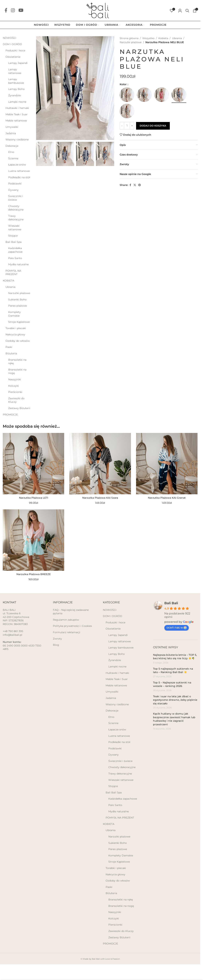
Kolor (123, 84)
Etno (11, 152)
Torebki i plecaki (16, 328)
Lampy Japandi (18, 63)
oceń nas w (177, 627)
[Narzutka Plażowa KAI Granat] (167, 464)
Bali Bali (171, 603)
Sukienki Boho (17, 299)
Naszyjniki (15, 379)
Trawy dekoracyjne (16, 218)
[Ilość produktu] (127, 126)
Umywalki (12, 127)
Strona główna (129, 38)
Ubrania (10, 287)
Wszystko (148, 38)
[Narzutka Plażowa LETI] (33, 464)
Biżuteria (11, 353)
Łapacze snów (17, 165)
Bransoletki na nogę (17, 371)
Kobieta (163, 38)
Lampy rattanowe (15, 71)
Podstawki (15, 184)
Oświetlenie (13, 57)
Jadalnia (11, 133)
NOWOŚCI (9, 38)
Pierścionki (15, 392)
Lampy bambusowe (16, 81)
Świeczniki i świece (16, 198)
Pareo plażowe (18, 306)
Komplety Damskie (14, 314)
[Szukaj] (187, 11)
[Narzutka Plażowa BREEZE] (33, 540)
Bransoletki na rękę (17, 362)
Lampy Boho (16, 89)
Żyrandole (14, 95)
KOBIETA (8, 281)
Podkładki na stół (19, 177)
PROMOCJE (10, 415)
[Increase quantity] (132, 126)
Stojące (13, 236)
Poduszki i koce (15, 50)
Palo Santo (15, 258)
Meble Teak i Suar (17, 114)
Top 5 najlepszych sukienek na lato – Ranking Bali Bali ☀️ (173, 671)
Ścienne (13, 158)
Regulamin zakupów (66, 620)
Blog (56, 645)
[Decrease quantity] (122, 126)
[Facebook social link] (6, 11)
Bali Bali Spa (13, 242)
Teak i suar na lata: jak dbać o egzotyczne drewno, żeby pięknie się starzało (175, 700)
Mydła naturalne (18, 264)
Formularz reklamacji (67, 632)
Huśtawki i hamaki (17, 108)
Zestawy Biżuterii (19, 408)
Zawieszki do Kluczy (16, 400)
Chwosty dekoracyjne (16, 208)
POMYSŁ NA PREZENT (13, 273)
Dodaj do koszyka (153, 126)
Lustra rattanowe (19, 171)
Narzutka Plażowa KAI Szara (100, 498)
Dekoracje (12, 146)
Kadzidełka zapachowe (15, 250)
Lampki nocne (17, 102)
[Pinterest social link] (140, 185)
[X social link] (135, 185)
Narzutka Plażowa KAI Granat (167, 498)
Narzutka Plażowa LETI (34, 498)
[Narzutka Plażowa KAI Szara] (100, 464)
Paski (9, 347)
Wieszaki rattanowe (15, 228)
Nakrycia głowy (15, 334)
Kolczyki (13, 386)
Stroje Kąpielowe (19, 322)
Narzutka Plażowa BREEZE (34, 574)
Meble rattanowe (16, 121)
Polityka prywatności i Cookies (72, 626)
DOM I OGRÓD (12, 44)
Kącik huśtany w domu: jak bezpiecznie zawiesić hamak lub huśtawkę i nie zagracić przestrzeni (174, 719)
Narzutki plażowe (19, 293)
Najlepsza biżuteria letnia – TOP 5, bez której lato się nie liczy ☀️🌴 (175, 657)
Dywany (13, 190)
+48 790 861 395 (13, 631)
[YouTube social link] (21, 11)
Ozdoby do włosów (18, 341)
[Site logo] (100, 10)
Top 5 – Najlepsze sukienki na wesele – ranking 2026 (172, 684)
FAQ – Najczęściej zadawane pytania (71, 612)
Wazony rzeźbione (17, 139)
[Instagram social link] (13, 11)
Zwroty (57, 639)
